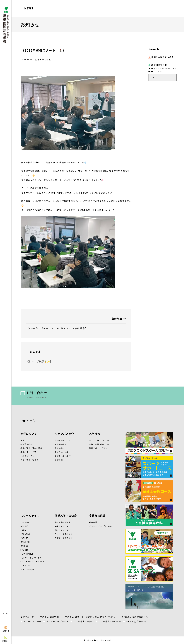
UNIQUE (24, 546)
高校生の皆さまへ (63, 530)
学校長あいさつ (27, 456)
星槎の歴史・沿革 (28, 452)
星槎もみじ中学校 (63, 452)
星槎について (29, 434)
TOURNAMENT (28, 554)
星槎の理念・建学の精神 (31, 448)
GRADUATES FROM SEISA (33, 562)
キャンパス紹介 (64, 434)
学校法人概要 (26, 444)
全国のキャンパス (63, 440)
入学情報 (95, 434)
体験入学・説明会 (66, 516)
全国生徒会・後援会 (29, 460)
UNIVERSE (26, 542)
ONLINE (24, 526)
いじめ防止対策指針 (83, 621)
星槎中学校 (60, 448)
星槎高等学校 (61, 444)
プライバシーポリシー (57, 621)
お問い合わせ (34, 393)
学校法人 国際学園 (49, 617)
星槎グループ (27, 617)
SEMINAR (25, 522)
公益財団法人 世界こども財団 (101, 617)
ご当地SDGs (26, 566)
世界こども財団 (27, 570)
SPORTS (25, 550)
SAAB (23, 530)
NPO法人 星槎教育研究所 (135, 617)
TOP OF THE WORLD (31, 558)
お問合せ (6, 629)
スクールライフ (30, 516)
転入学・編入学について (100, 440)
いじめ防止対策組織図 (110, 621)
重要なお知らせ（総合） (162, 57)
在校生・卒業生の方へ (65, 534)
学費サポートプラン (98, 448)
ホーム (29, 420)
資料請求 (6, 639)
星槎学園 (59, 460)
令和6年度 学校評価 (136, 621)
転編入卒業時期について (100, 444)
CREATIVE (26, 534)
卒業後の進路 (97, 516)
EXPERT (25, 538)
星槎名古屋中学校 (63, 456)
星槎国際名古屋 (43, 59)
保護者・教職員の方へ (65, 538)
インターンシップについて (101, 526)
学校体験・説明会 (63, 522)
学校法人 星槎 (72, 617)
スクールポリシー (32, 621)
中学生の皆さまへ (63, 526)
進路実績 (93, 522)
